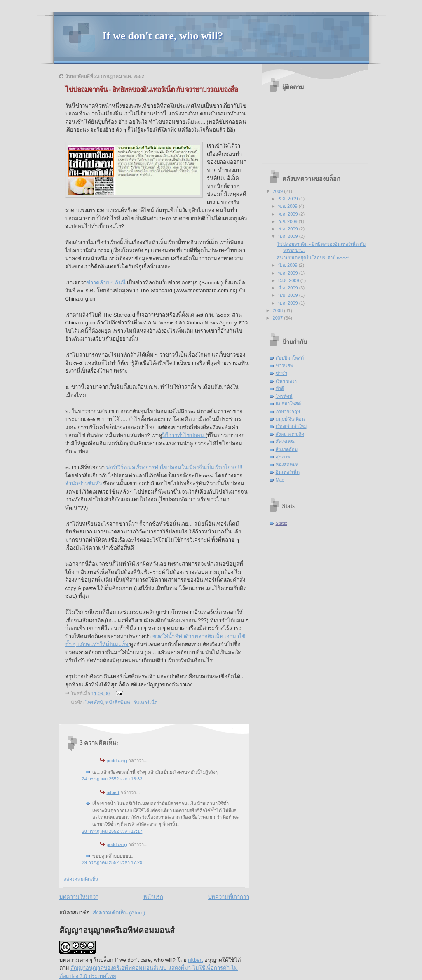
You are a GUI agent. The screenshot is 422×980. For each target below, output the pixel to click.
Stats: (281, 523)
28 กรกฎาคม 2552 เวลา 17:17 (112, 831)
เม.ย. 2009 (289, 280)
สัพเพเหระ (286, 442)
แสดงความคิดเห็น (81, 879)
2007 (279, 318)
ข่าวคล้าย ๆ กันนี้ (107, 283)
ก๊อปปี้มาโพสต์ (290, 358)
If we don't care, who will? (163, 36)
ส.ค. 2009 (289, 229)
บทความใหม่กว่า (79, 897)
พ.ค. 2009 (289, 273)
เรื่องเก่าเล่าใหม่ (291, 426)
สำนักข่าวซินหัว (83, 483)
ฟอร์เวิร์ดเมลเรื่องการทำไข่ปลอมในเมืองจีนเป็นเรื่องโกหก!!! (174, 467)
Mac (280, 480)
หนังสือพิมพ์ (118, 703)
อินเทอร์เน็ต (145, 703)
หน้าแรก (153, 897)
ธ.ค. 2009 (289, 199)
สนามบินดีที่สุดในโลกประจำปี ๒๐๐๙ (313, 258)
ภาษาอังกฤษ (288, 411)
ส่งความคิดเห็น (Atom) (119, 913)
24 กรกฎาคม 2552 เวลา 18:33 (112, 779)
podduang (117, 761)
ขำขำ (281, 373)
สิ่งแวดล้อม (287, 449)
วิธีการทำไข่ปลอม (184, 435)
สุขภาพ (283, 457)
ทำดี (280, 388)
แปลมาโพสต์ (288, 404)
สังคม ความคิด (290, 434)
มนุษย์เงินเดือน (290, 419)
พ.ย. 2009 (288, 206)
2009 (279, 191)
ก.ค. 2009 (289, 236)
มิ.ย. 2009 (288, 265)
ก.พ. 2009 (289, 295)
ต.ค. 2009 (289, 214)
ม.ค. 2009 (289, 303)
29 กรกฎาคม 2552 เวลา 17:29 (112, 862)
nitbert (113, 792)
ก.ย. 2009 (288, 221)
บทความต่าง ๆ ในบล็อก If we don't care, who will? (118, 960)
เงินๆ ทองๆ (286, 381)
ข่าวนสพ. (285, 366)
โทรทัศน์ (94, 703)
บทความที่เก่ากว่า (229, 897)
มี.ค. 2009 (289, 288)
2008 (279, 310)
